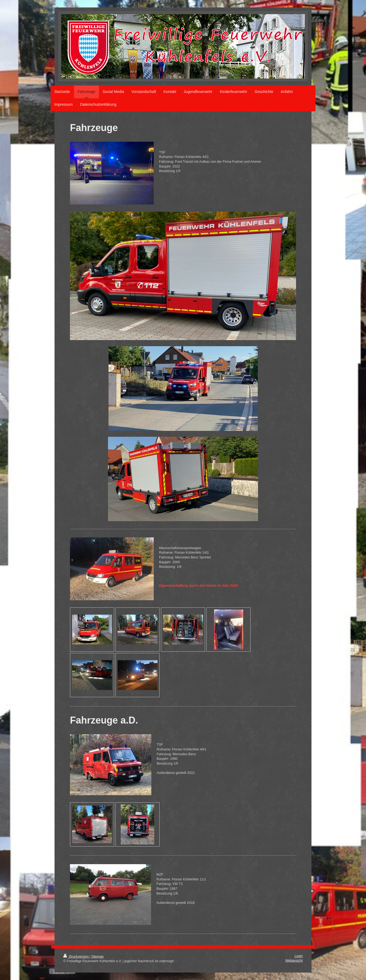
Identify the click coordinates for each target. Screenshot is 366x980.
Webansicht (294, 961)
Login (299, 956)
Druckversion (76, 957)
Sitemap (97, 957)
